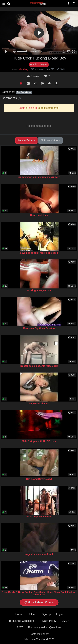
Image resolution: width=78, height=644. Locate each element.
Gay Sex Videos (24, 92)
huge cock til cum (39, 404)
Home (19, 614)
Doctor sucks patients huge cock (39, 366)
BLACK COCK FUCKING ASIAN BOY (39, 177)
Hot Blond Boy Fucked (39, 479)
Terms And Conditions (22, 621)
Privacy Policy (48, 621)
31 (47, 76)
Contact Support (39, 634)
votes (33, 76)
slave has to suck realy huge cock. (39, 253)
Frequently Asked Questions (45, 627)
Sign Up (46, 614)
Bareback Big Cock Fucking (39, 328)
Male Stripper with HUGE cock (39, 441)
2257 (20, 627)
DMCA (65, 621)
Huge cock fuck (39, 215)
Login (59, 614)
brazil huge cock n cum (39, 517)
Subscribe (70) (39, 64)
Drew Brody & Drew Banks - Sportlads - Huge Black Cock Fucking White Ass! (39, 593)
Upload (32, 614)
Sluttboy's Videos (50, 140)
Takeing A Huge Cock (39, 290)
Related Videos (26, 140)
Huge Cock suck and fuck (39, 554)
